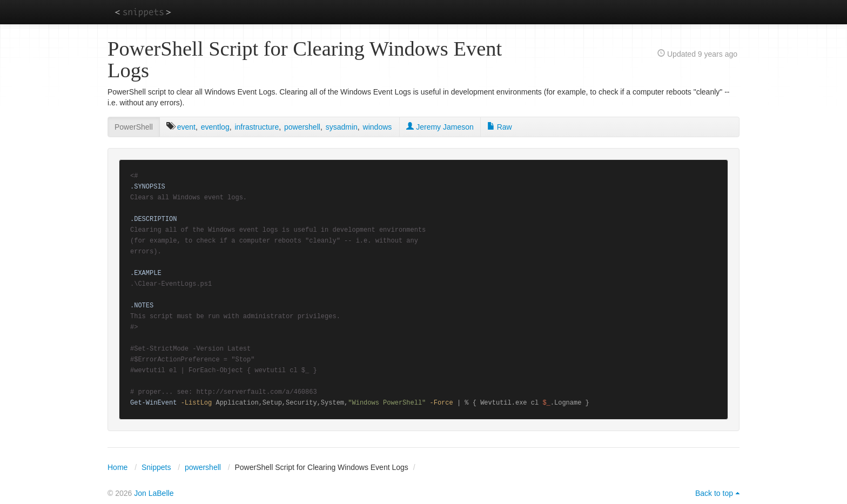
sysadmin (342, 127)
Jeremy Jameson (440, 127)
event (186, 127)
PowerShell (134, 127)
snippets (143, 12)
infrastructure (257, 127)
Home (117, 467)
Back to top (714, 493)
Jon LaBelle (154, 493)
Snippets (156, 467)
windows (378, 127)
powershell (302, 127)
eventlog (215, 127)
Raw (500, 127)
